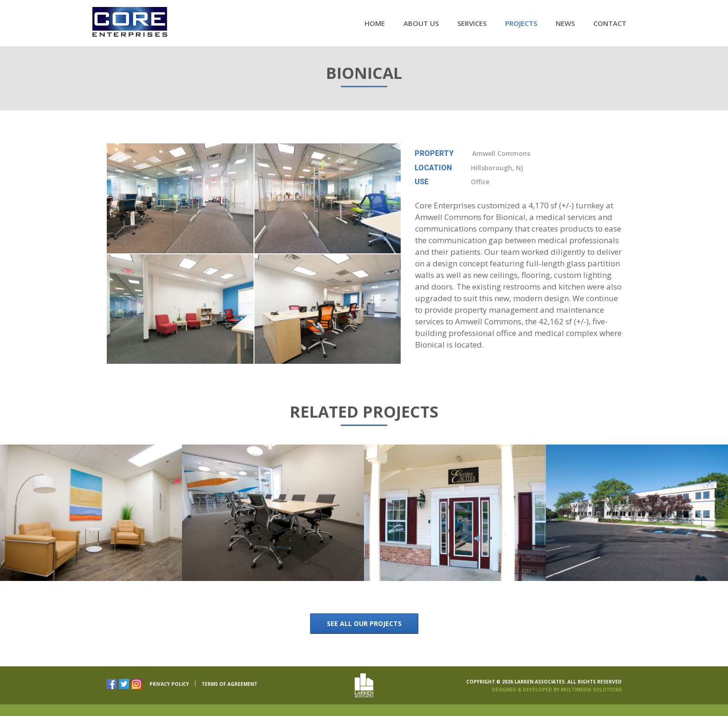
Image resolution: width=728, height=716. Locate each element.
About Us (421, 23)
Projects (521, 23)
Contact (610, 23)
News (565, 23)
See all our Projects (364, 623)
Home (375, 23)
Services (472, 23)
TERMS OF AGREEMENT (229, 684)
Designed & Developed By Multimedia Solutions (557, 689)
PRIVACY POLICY (169, 684)
